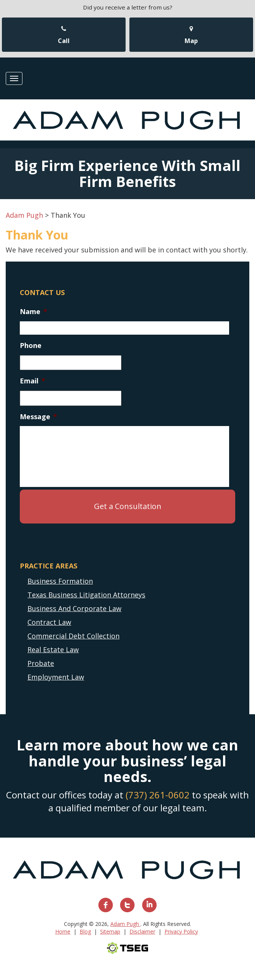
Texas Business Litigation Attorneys (86, 595)
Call (64, 35)
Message (38, 417)
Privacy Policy (181, 931)
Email (33, 381)
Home (63, 931)
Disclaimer (142, 931)
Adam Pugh (125, 924)
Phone (31, 346)
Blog (85, 931)
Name (33, 312)
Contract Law (49, 622)
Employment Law (56, 677)
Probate (41, 663)
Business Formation (60, 581)
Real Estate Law (53, 650)
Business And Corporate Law (74, 608)
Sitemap (110, 931)
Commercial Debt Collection (73, 636)
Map (191, 35)
